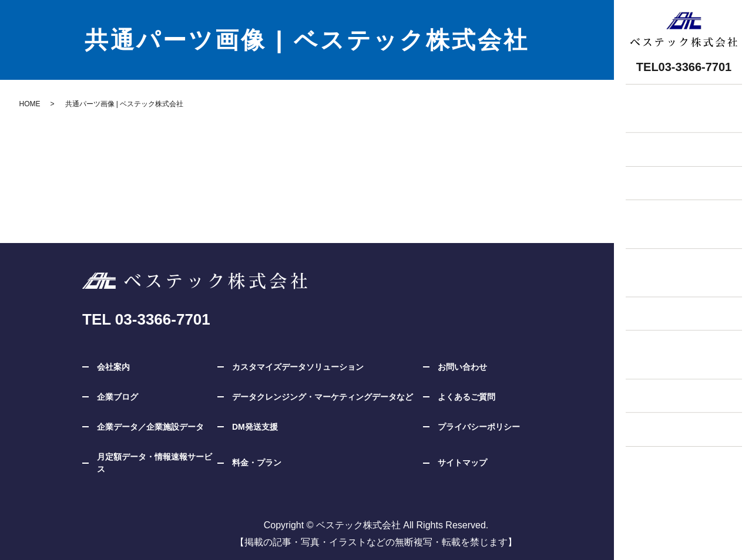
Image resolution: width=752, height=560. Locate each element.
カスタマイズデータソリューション (677, 261)
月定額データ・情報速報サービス (155, 463)
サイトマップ (462, 463)
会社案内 (113, 367)
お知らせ (649, 136)
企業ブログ (653, 421)
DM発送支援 (656, 303)
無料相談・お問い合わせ (681, 101)
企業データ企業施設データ (663, 212)
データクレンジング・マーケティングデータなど (323, 397)
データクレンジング (672, 386)
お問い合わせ (462, 367)
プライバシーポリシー (479, 427)
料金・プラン (658, 171)
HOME (30, 104)
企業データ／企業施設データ (150, 427)
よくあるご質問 (466, 397)
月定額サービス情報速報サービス (667, 344)
